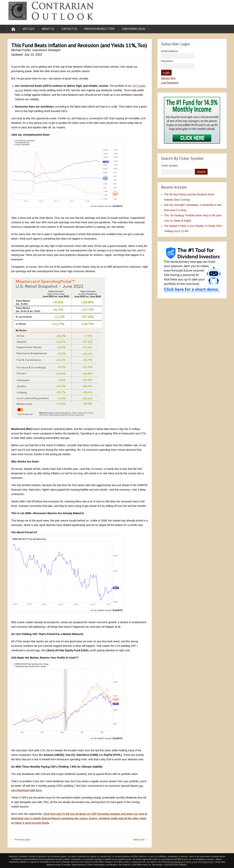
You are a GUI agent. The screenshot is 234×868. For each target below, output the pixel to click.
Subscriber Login (133, 29)
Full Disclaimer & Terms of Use (184, 862)
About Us (48, 29)
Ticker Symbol (169, 166)
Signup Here (168, 78)
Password (167, 61)
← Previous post (21, 840)
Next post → (141, 840)
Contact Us (69, 29)
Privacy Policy (208, 862)
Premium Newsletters (99, 29)
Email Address (169, 51)
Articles (29, 29)
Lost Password (170, 83)
